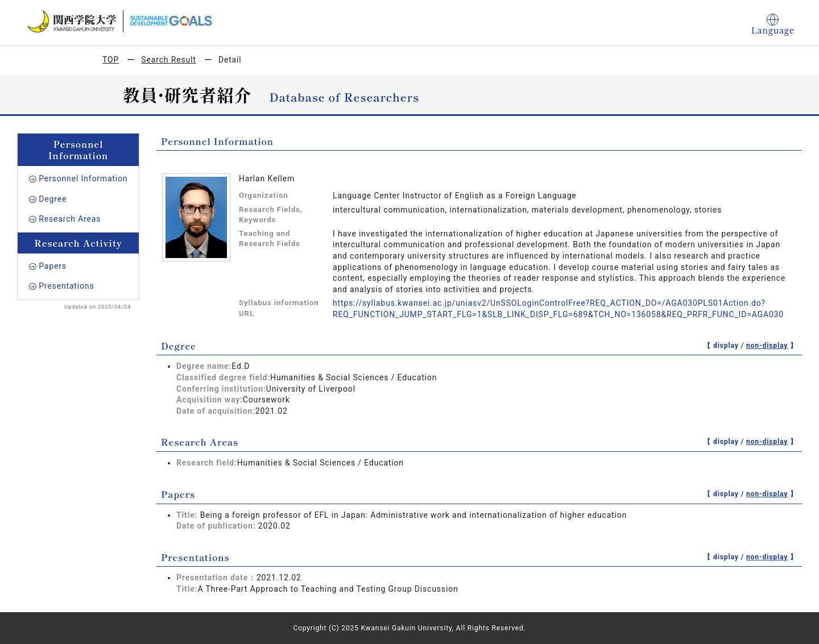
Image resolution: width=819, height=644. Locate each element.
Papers (53, 266)
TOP (111, 60)
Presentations (66, 286)
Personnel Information (83, 178)
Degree (53, 199)
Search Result (168, 60)
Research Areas (70, 219)
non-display (767, 346)
